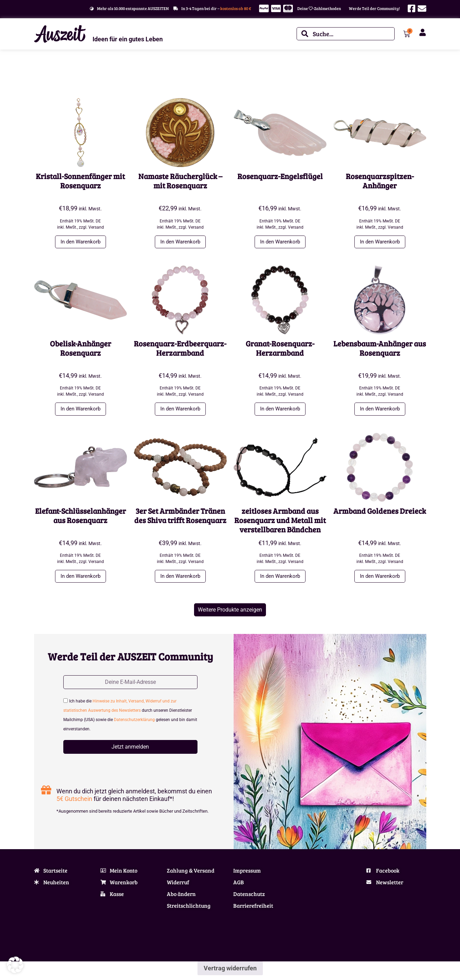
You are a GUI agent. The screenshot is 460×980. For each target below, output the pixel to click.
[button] (230, 613)
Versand (96, 227)
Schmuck (55, 72)
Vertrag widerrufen (230, 973)
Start (39, 72)
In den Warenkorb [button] (81, 242)
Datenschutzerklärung (134, 724)
